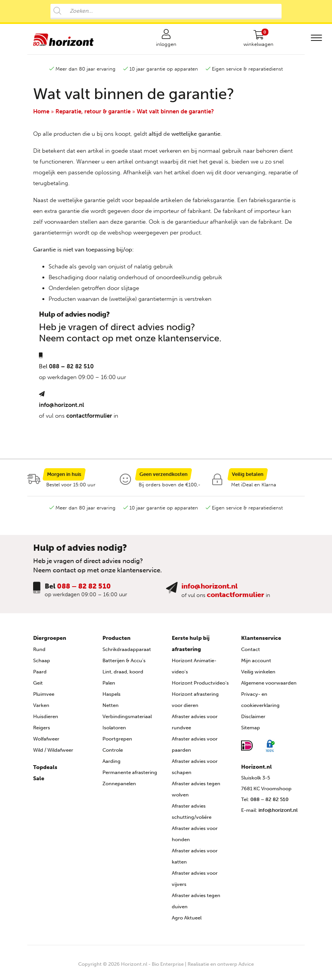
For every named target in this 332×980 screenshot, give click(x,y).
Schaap (42, 663)
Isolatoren (114, 730)
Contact (251, 652)
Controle (113, 753)
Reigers (42, 730)
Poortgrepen (117, 741)
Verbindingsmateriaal (127, 719)
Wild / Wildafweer (53, 753)
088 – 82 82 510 (71, 369)
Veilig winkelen (258, 674)
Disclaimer (253, 719)
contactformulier (89, 418)
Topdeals (45, 770)
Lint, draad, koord (123, 674)
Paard (40, 674)
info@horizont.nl (61, 407)
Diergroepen (50, 641)
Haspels (112, 697)
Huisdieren (46, 719)
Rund (39, 652)
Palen (109, 686)
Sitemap (251, 730)
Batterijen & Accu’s (124, 663)
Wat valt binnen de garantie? (175, 114)
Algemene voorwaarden (269, 686)
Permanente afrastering (130, 775)
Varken (41, 708)
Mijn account (256, 663)
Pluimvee (44, 697)
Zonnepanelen (119, 786)
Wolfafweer (46, 741)
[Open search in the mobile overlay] (166, 12)
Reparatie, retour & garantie (93, 114)
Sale (39, 781)
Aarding (112, 764)
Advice (246, 967)
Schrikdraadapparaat (127, 652)
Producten (117, 641)
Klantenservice (261, 641)
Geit (38, 686)
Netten (111, 708)
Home (41, 114)
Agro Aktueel (187, 920)
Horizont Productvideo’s (200, 686)
